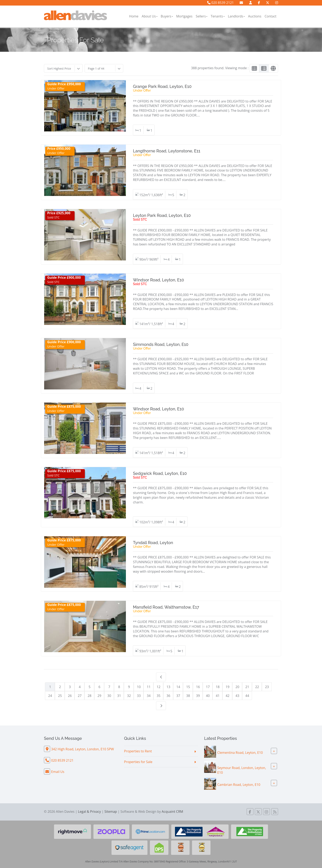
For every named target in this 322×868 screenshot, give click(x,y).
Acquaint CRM (172, 812)
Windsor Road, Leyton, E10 (158, 280)
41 (218, 696)
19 (228, 687)
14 (178, 687)
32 (129, 696)
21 (247, 687)
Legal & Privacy (90, 812)
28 (90, 696)
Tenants (218, 16)
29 (99, 696)
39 (198, 696)
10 (139, 687)
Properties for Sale (138, 762)
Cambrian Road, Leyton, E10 (239, 785)
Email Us (58, 772)
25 (60, 696)
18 (218, 687)
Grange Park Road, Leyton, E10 (162, 86)
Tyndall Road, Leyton (153, 543)
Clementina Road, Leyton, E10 (240, 753)
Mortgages (184, 16)
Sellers (202, 16)
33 (139, 696)
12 (159, 687)
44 (247, 696)
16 (198, 687)
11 (149, 687)
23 (267, 687)
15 (188, 687)
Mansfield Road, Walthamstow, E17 (166, 607)
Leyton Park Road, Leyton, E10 (162, 215)
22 (257, 687)
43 (237, 696)
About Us (150, 16)
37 (178, 696)
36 (168, 696)
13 (168, 687)
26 (70, 696)
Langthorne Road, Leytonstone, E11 (167, 151)
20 (237, 687)
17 (208, 687)
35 (159, 696)
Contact (271, 16)
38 (188, 696)
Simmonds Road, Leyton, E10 (161, 344)
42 (228, 696)
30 (109, 696)
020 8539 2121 (220, 3)
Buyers (167, 16)
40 (208, 696)
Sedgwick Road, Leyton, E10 (160, 473)
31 (119, 696)
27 (80, 696)
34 (149, 696)
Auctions (255, 16)
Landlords (236, 16)
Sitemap (111, 812)
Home (134, 16)
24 (50, 696)
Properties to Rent (138, 751)
